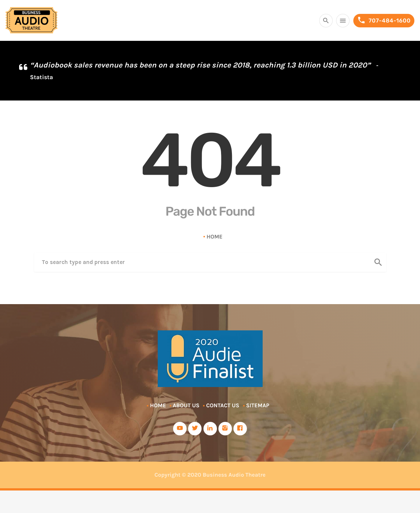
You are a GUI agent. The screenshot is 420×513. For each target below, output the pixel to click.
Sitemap (258, 405)
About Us (186, 405)
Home (214, 237)
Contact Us (223, 405)
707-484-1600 (384, 20)
